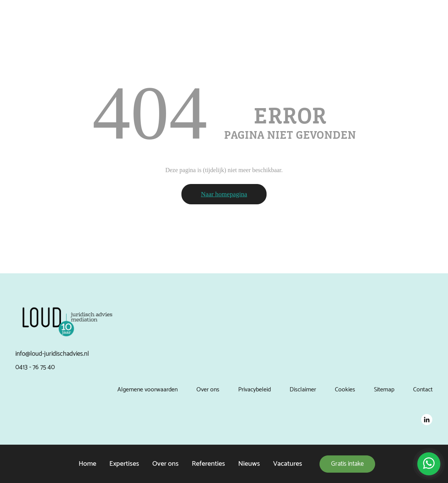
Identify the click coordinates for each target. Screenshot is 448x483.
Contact (423, 390)
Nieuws (249, 464)
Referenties (208, 464)
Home (87, 464)
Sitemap (384, 390)
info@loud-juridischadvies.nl (52, 354)
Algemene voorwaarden (147, 390)
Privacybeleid (254, 390)
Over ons (166, 464)
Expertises (124, 464)
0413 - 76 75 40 (35, 367)
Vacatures (288, 464)
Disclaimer (303, 390)
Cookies (345, 390)
